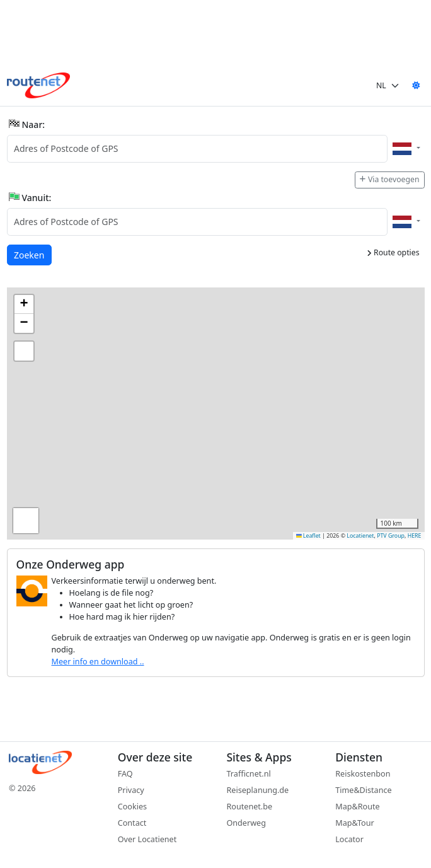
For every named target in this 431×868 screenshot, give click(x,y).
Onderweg (246, 823)
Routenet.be (250, 807)
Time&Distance (363, 790)
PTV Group (391, 536)
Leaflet (308, 536)
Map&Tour (354, 823)
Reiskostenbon (363, 774)
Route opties (393, 252)
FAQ (125, 774)
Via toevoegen (389, 179)
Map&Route (357, 807)
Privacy (131, 790)
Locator (349, 839)
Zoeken (30, 254)
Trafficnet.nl (249, 774)
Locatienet (360, 536)
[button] (24, 304)
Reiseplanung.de (258, 790)
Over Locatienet (147, 839)
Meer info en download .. (98, 662)
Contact (132, 823)
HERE (415, 536)
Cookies (132, 807)
